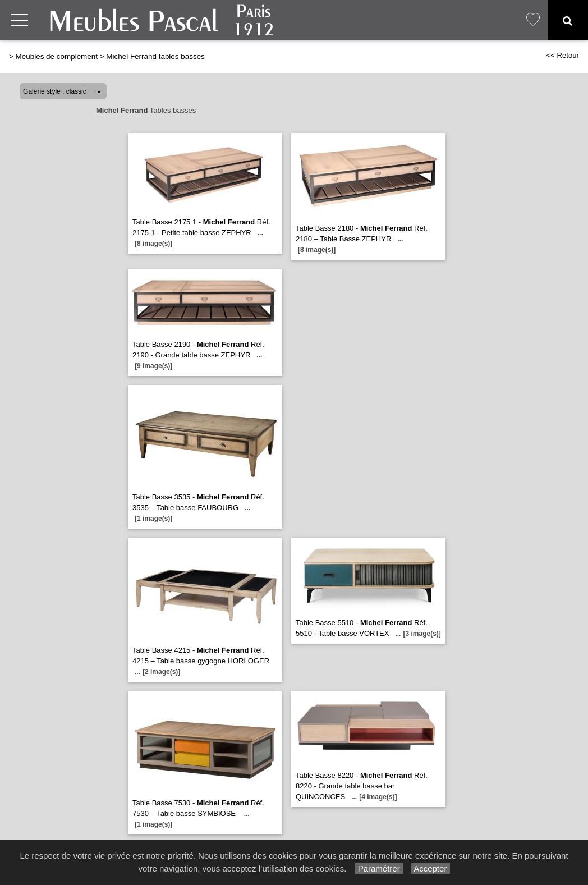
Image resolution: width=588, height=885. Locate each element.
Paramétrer (378, 868)
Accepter (431, 868)
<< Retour (562, 55)
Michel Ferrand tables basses (155, 56)
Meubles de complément (57, 56)
